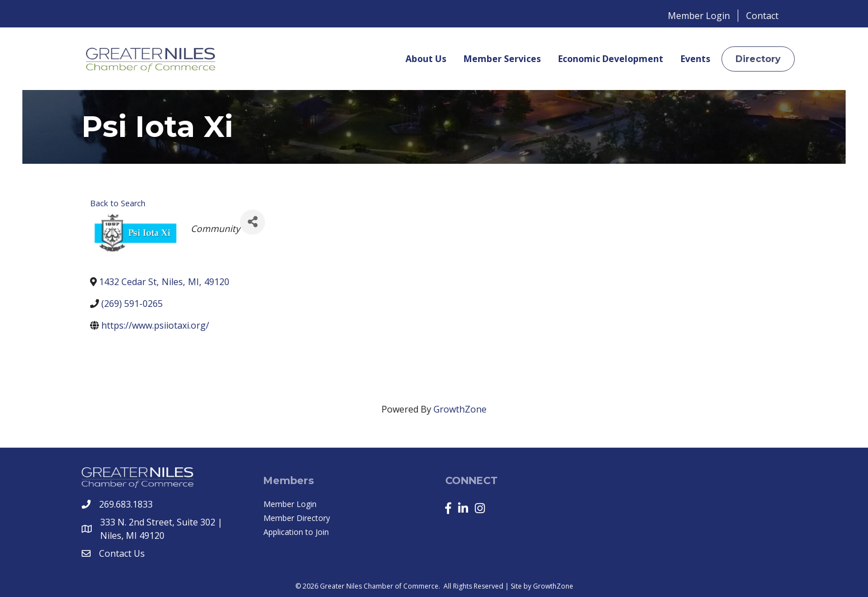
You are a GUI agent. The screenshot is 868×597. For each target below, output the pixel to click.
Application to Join (296, 532)
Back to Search (118, 203)
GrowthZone (460, 409)
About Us (426, 59)
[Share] (253, 222)
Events (695, 59)
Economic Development (611, 59)
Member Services (502, 59)
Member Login (699, 16)
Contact (762, 16)
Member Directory (297, 518)
